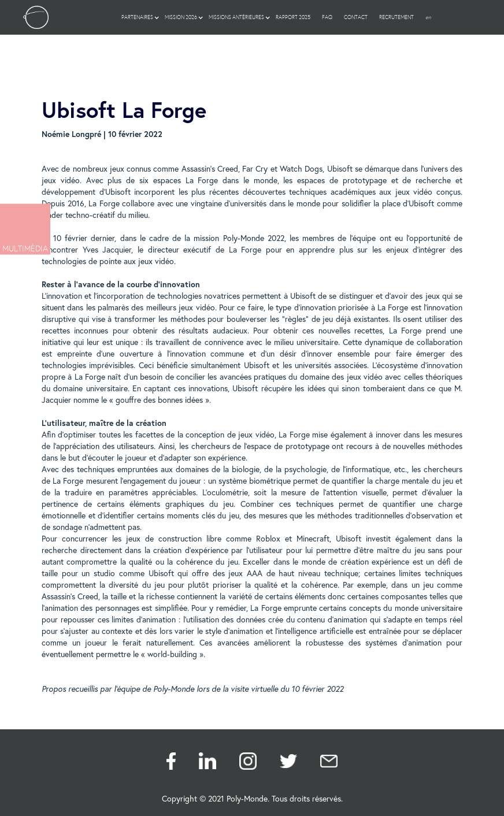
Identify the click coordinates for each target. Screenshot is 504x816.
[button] (137, 17)
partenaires (137, 17)
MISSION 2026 (181, 17)
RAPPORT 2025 (293, 17)
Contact (356, 17)
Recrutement (396, 17)
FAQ (327, 17)
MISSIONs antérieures (236, 17)
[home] (36, 17)
